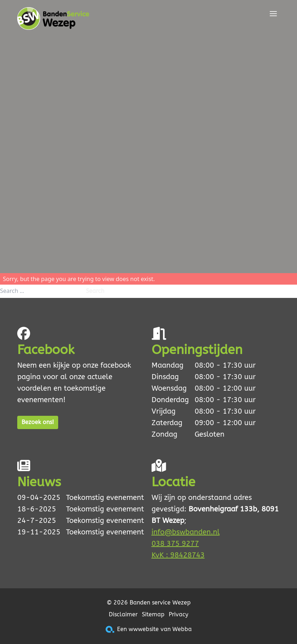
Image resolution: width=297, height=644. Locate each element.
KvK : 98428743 (178, 555)
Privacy (178, 614)
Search (95, 291)
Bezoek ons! (38, 422)
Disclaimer (123, 614)
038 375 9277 (175, 544)
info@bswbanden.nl (186, 532)
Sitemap (153, 614)
